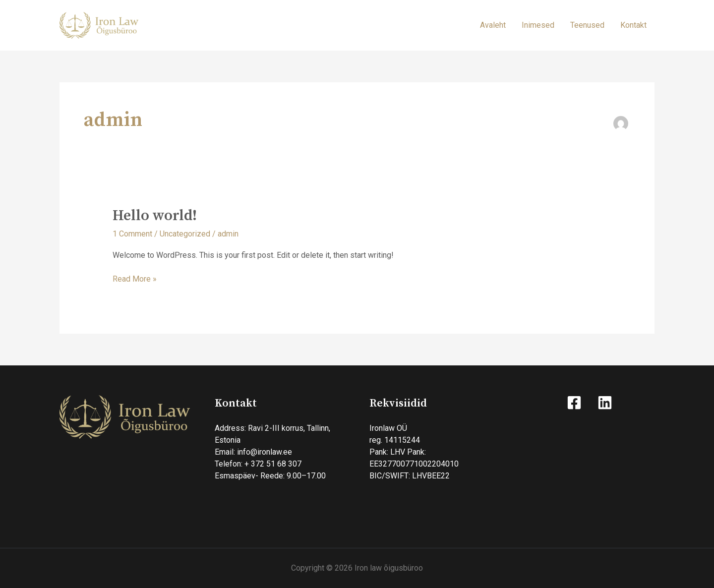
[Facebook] (574, 403)
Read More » (135, 278)
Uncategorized (185, 234)
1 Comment (132, 234)
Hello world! (155, 216)
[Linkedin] (605, 403)
